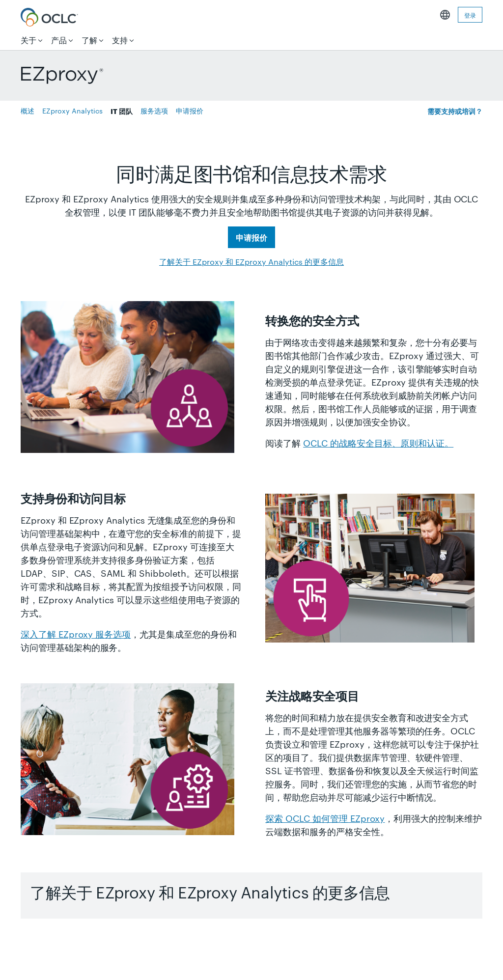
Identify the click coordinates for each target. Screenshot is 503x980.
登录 (470, 15)
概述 (28, 111)
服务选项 (154, 111)
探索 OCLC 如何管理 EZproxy (325, 818)
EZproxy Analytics (72, 111)
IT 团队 (122, 111)
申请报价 (190, 111)
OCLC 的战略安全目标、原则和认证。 (378, 442)
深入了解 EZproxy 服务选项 (76, 633)
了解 (89, 40)
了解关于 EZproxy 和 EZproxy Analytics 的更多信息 (251, 262)
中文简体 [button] (445, 15)
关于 (28, 40)
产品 (59, 40)
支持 (120, 40)
